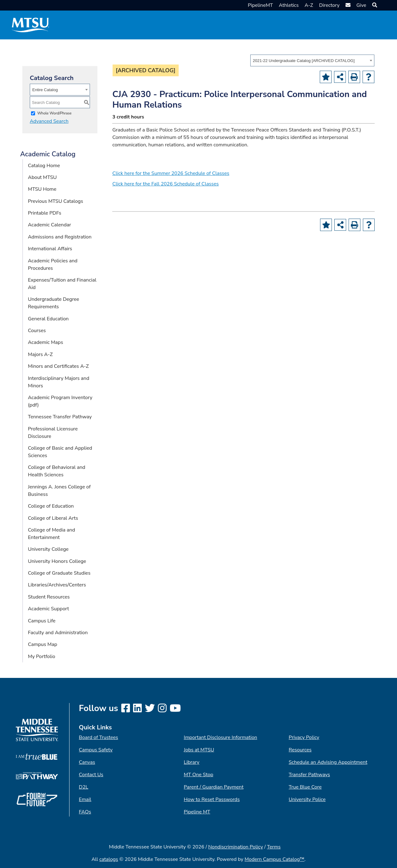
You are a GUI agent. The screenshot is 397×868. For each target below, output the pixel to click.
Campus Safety (96, 750)
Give (361, 5)
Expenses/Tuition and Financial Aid (62, 284)
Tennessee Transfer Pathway (60, 417)
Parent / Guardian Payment (214, 787)
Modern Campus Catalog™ (275, 859)
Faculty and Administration (58, 633)
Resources (300, 750)
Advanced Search (49, 121)
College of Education (51, 506)
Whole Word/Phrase (54, 113)
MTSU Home (42, 189)
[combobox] (312, 60)
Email (85, 799)
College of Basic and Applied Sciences (60, 452)
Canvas (87, 762)
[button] (374, 5)
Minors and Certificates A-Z (58, 366)
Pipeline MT (197, 812)
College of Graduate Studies (59, 573)
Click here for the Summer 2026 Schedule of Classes (171, 173)
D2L (83, 787)
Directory (329, 5)
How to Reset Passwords (212, 799)
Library (192, 762)
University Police (307, 799)
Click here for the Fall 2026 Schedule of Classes (165, 184)
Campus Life (42, 621)
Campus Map (42, 644)
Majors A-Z (40, 354)
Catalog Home (44, 166)
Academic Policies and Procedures (53, 265)
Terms (274, 847)
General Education (48, 319)
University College (48, 549)
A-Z (309, 5)
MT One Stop (199, 775)
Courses (37, 331)
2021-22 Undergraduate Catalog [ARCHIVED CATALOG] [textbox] (304, 61)
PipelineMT (260, 5)
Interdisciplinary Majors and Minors (59, 382)
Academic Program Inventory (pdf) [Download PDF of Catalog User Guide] (60, 401)
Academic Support (48, 609)
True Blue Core (305, 787)
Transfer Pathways (309, 775)
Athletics (289, 5)
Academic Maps (45, 342)
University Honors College (57, 561)
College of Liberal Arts (53, 518)
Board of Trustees (98, 737)
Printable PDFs (45, 213)
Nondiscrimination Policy (236, 847)
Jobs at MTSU (199, 750)
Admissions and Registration (60, 237)
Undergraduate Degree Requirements (54, 303)
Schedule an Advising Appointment (328, 762)
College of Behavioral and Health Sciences (57, 471)
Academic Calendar (49, 225)
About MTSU (42, 177)
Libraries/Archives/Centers (57, 585)
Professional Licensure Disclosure (53, 433)
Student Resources (49, 597)
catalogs (109, 859)
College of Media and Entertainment (51, 534)
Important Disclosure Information (221, 737)
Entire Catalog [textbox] (45, 90)
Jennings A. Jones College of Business (59, 491)
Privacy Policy (304, 737)
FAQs (85, 812)
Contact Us (91, 775)
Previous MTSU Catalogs (56, 201)
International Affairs (50, 249)
